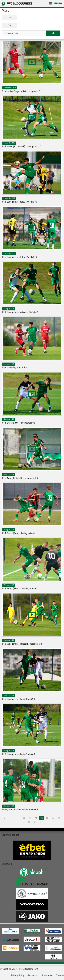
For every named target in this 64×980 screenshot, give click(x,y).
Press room (47, 975)
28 (59, 818)
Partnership (33, 975)
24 (36, 818)
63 (29, 822)
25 (41, 818)
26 (47, 818)
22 (24, 818)
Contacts (60, 975)
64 (35, 822)
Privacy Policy (18, 975)
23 (30, 818)
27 (53, 818)
